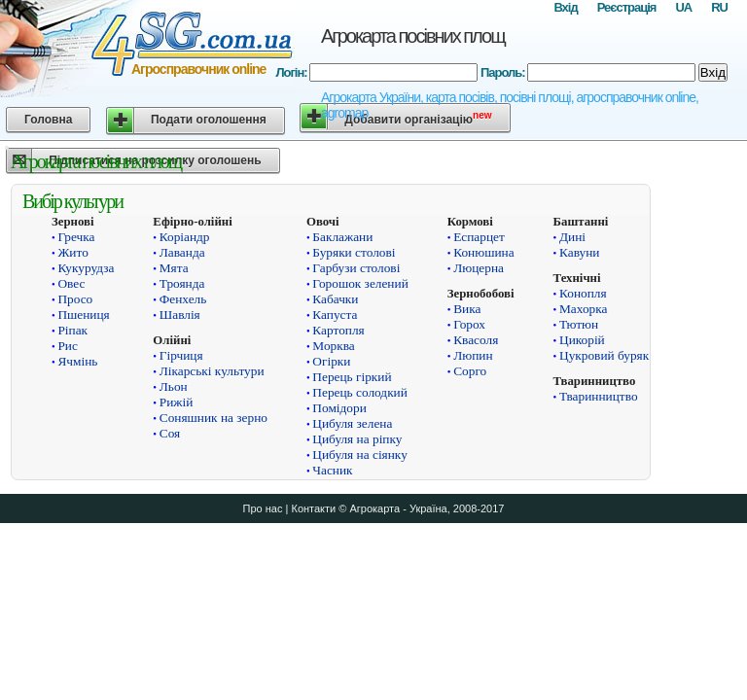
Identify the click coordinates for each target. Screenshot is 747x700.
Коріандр (185, 237)
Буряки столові (354, 252)
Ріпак (72, 330)
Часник (332, 470)
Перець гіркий (352, 377)
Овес (71, 283)
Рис (67, 346)
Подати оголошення (209, 120)
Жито (72, 252)
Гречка (76, 237)
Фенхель (183, 299)
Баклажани (342, 237)
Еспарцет (479, 237)
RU (719, 7)
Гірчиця (181, 355)
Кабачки (335, 299)
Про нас (263, 508)
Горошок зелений (360, 283)
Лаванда (182, 252)
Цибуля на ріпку (357, 439)
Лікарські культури (212, 371)
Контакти (313, 508)
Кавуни (579, 252)
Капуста (335, 315)
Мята (174, 268)
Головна (48, 120)
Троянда (182, 283)
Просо (75, 299)
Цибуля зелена (352, 423)
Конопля (583, 293)
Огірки (331, 361)
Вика (467, 309)
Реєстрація (627, 7)
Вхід (565, 7)
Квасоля (476, 340)
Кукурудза (86, 268)
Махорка (583, 309)
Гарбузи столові (356, 268)
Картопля (338, 330)
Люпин (473, 355)
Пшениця (83, 315)
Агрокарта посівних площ (413, 36)
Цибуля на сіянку (359, 455)
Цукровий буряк (604, 355)
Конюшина (483, 252)
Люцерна (479, 268)
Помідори (339, 408)
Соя (170, 433)
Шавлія (180, 315)
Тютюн (579, 324)
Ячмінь (77, 361)
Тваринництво (599, 396)
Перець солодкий (360, 392)
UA (683, 7)
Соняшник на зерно (213, 418)
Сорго (470, 371)
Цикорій (582, 340)
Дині (572, 237)
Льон (174, 386)
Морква (333, 346)
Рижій (177, 402)
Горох (469, 324)
